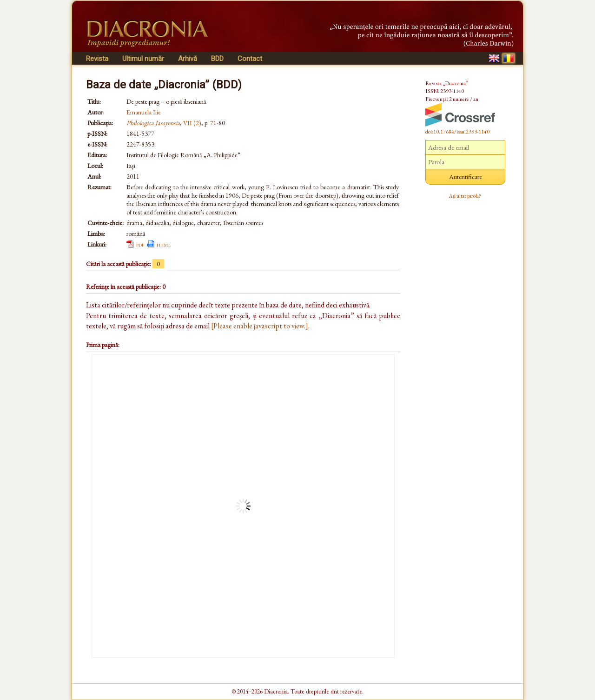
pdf (140, 244)
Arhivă (188, 59)
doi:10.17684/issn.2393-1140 (457, 132)
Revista (97, 59)
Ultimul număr (143, 59)
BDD (217, 59)
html (164, 244)
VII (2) (192, 123)
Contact (250, 59)
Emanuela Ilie (144, 112)
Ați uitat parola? (465, 196)
